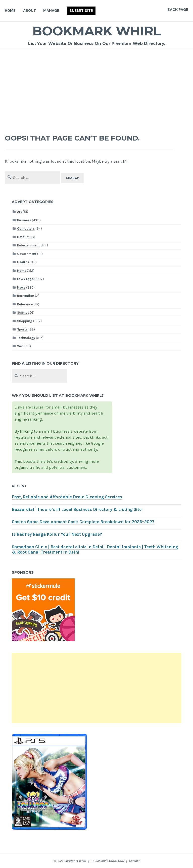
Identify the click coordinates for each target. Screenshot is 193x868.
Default (23, 237)
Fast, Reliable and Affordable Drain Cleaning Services (67, 497)
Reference (25, 304)
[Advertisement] (96, 88)
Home (10, 10)
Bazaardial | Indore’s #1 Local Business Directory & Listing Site (77, 510)
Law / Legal (26, 279)
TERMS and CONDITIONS (108, 861)
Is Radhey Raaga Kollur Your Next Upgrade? (57, 534)
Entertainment (28, 245)
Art (19, 212)
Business (24, 220)
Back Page (178, 9)
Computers (26, 228)
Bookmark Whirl (97, 31)
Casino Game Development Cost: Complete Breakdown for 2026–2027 (83, 522)
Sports (22, 329)
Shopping (25, 321)
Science (23, 313)
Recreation (26, 296)
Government (27, 254)
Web (20, 346)
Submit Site (81, 10)
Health (22, 262)
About (30, 10)
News (21, 287)
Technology (26, 338)
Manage (51, 10)
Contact (134, 861)
